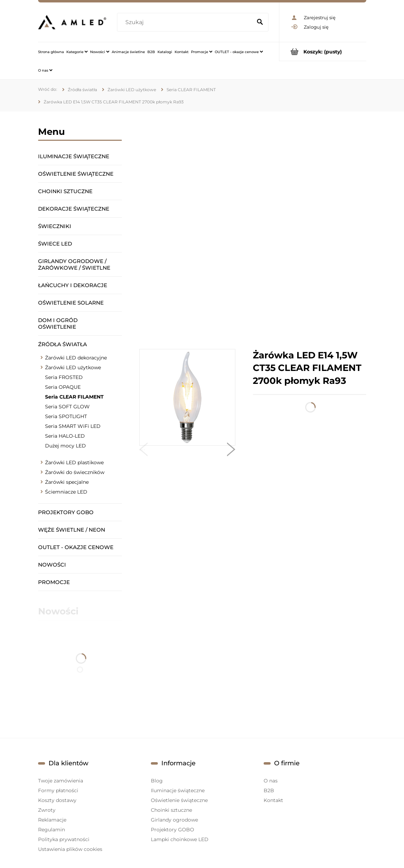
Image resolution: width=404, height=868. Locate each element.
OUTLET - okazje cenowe (76, 547)
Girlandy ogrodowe (174, 820)
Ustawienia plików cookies (70, 849)
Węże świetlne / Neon (72, 530)
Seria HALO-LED (65, 436)
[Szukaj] (260, 22)
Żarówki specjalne (67, 482)
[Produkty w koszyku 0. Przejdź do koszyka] (323, 52)
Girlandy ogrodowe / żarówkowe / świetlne (74, 264)
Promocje (54, 582)
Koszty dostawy (57, 800)
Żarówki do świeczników (75, 472)
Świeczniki (55, 226)
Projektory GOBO (66, 512)
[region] (253, 230)
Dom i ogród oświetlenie (58, 323)
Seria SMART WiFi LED (73, 426)
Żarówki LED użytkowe (73, 367)
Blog (157, 781)
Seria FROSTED (64, 377)
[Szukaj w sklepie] (186, 22)
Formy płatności (58, 790)
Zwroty (47, 810)
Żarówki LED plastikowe (74, 462)
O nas (271, 781)
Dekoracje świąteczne (74, 209)
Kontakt (273, 800)
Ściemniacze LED (66, 492)
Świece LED (55, 244)
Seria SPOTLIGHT (66, 416)
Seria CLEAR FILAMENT (74, 397)
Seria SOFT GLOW (67, 407)
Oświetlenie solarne (71, 303)
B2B (269, 790)
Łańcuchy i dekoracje (73, 285)
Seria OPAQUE (63, 387)
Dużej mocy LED (65, 446)
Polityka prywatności (64, 839)
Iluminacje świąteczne (74, 156)
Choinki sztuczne (65, 191)
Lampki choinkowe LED (180, 839)
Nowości (52, 565)
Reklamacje (52, 820)
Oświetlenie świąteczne (76, 174)
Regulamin (52, 830)
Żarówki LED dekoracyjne (76, 358)
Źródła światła (63, 344)
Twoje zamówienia (61, 781)
